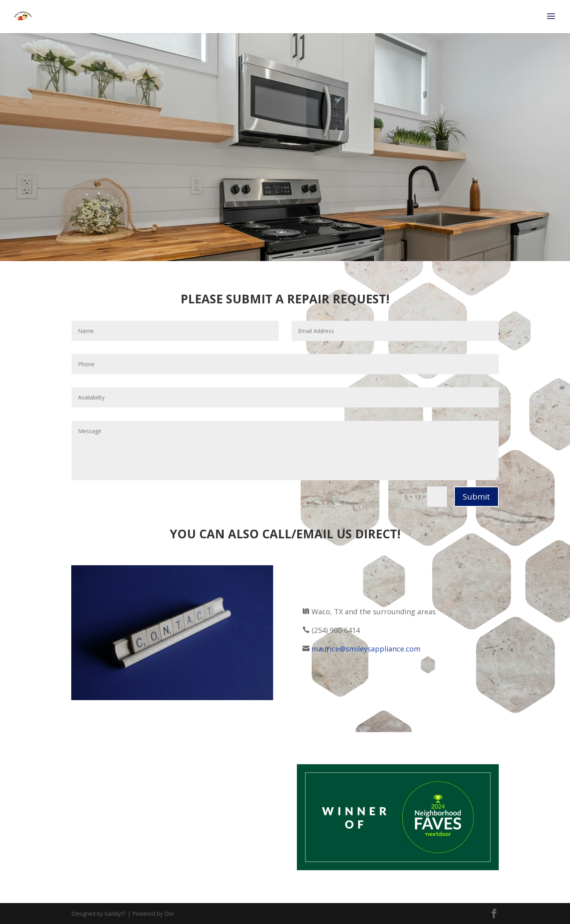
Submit (476, 497)
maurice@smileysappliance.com (366, 649)
